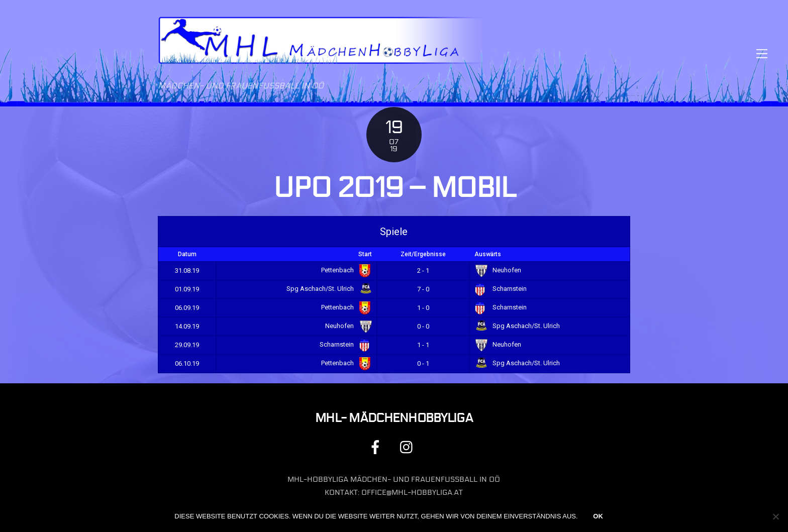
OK (598, 516)
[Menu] (762, 54)
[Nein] (775, 516)
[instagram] (409, 447)
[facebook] (377, 447)
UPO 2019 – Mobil (394, 188)
